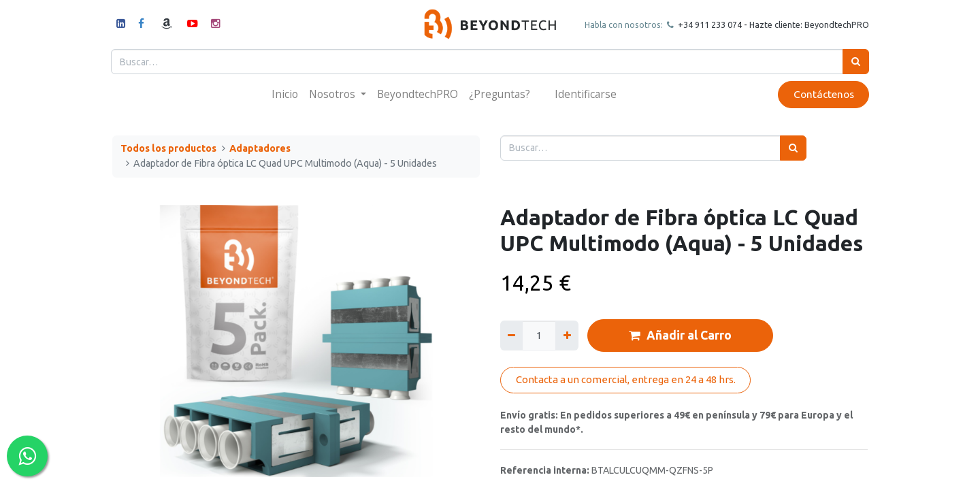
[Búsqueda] (854, 62)
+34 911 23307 (705, 24)
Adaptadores (260, 148)
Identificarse (586, 94)
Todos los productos (168, 148)
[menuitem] (285, 94)
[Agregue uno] (567, 335)
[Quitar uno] (511, 335)
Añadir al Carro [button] (680, 336)
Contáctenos (822, 94)
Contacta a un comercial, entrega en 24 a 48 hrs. (626, 379)
